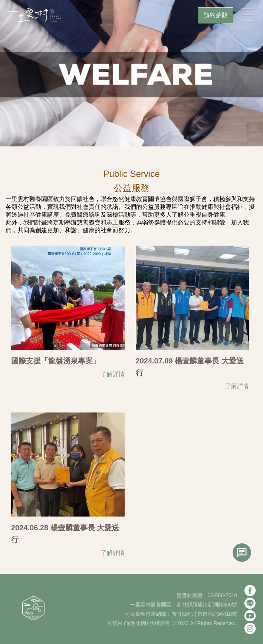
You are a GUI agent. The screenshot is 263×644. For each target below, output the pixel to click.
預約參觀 (216, 15)
